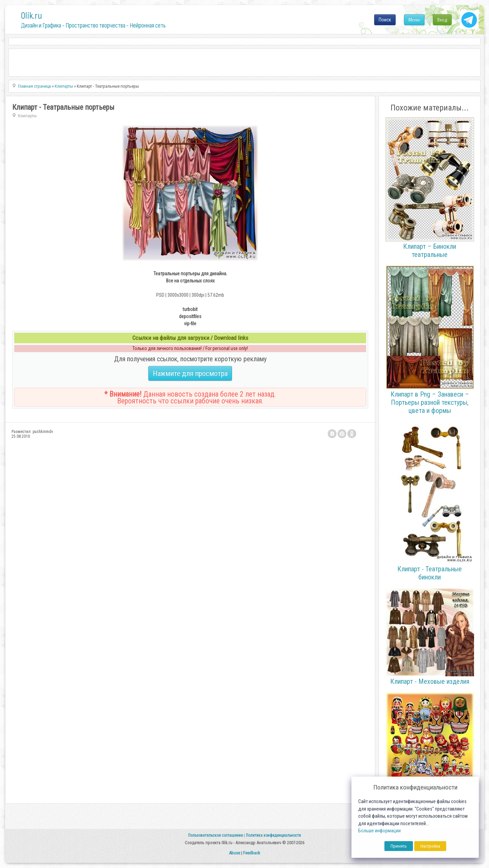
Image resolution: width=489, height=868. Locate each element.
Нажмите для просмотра (190, 373)
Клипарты (27, 116)
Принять (399, 846)
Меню (414, 20)
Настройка (430, 846)
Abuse (234, 853)
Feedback (252, 853)
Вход (442, 20)
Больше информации (379, 831)
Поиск (385, 20)
